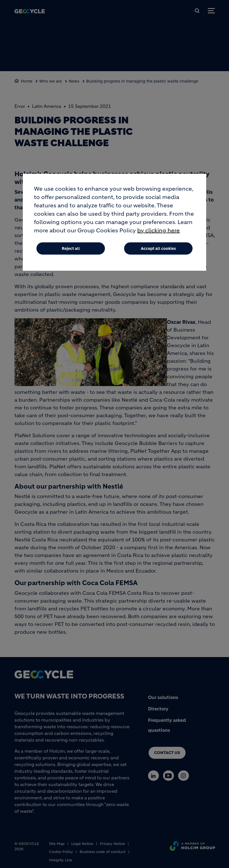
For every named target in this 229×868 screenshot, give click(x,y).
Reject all (71, 248)
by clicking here (158, 231)
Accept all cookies (158, 248)
